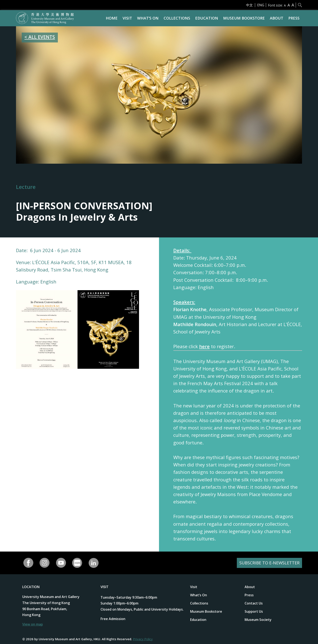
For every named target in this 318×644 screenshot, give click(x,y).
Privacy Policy (143, 639)
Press (294, 18)
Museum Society (258, 620)
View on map (33, 624)
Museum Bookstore (244, 18)
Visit (127, 18)
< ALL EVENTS (40, 37)
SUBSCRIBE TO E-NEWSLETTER (269, 563)
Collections (177, 18)
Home (112, 18)
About (277, 18)
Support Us (254, 611)
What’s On (148, 18)
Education (207, 18)
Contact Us (254, 603)
